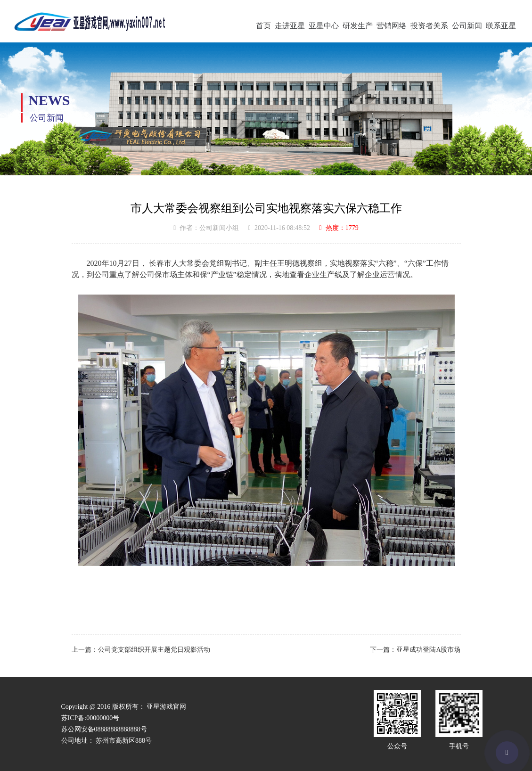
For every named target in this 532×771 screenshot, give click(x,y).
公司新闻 (467, 26)
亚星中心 (324, 26)
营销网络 (392, 26)
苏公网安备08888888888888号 (104, 729)
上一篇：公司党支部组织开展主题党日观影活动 (141, 650)
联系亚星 (501, 26)
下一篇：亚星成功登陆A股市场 (415, 650)
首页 (263, 26)
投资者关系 (429, 26)
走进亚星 (290, 26)
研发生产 (358, 26)
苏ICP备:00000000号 (90, 718)
